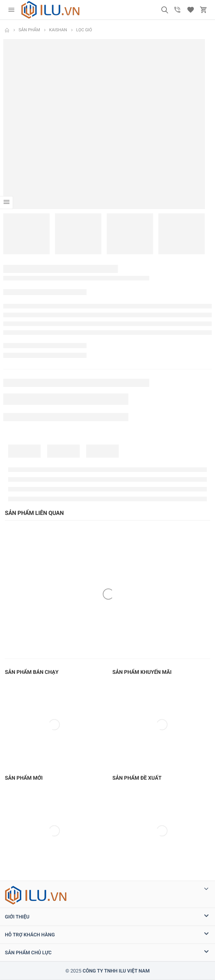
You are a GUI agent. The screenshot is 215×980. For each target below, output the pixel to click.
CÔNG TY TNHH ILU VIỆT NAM (116, 971)
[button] (165, 10)
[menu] (11, 10)
